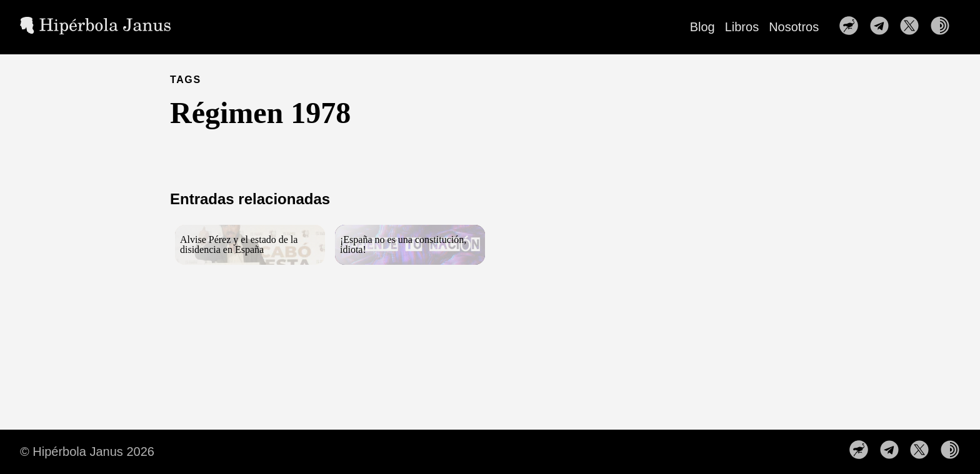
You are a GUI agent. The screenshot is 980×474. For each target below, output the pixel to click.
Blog (702, 27)
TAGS (186, 80)
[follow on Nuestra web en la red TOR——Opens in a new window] (944, 27)
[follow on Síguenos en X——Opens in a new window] (913, 27)
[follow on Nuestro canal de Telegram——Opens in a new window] (883, 27)
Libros (742, 27)
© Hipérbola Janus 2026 (87, 452)
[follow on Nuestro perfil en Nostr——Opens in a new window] (852, 27)
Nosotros (794, 27)
